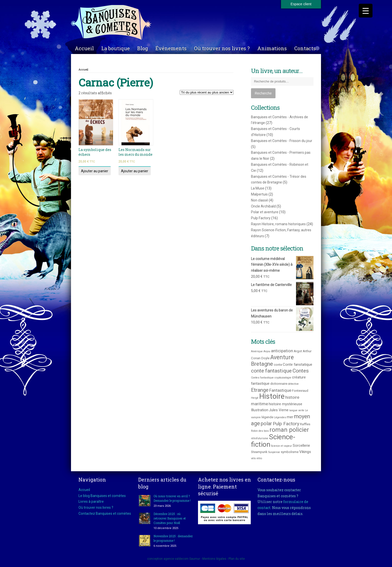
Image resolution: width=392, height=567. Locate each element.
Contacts (305, 48)
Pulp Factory (261, 218)
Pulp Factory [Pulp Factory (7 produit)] (286, 424)
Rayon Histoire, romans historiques (278, 224)
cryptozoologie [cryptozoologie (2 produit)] (283, 378)
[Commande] (207, 92)
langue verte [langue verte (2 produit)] (297, 410)
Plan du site (237, 559)
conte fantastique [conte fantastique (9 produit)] (271, 371)
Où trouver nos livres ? (222, 48)
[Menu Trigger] (366, 11)
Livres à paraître (91, 501)
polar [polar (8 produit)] (266, 423)
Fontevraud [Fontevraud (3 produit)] (300, 391)
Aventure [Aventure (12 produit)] (282, 357)
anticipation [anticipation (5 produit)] (282, 351)
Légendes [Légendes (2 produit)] (280, 417)
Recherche (263, 93)
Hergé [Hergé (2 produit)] (255, 398)
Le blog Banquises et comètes (102, 496)
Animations (272, 48)
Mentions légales (214, 559)
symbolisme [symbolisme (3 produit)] (290, 452)
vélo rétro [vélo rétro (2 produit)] (256, 458)
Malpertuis (259, 194)
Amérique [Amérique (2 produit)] (257, 351)
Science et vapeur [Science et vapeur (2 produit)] (281, 446)
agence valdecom (176, 559)
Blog (143, 48)
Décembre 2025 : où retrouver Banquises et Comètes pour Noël (170, 518)
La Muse (258, 188)
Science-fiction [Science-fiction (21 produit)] (273, 441)
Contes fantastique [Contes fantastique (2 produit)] (262, 378)
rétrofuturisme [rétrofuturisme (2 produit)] (260, 438)
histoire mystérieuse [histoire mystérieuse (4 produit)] (285, 404)
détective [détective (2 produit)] (293, 384)
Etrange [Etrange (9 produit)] (260, 390)
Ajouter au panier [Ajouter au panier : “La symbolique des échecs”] (95, 171)
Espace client (301, 4)
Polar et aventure (265, 212)
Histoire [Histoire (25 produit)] (272, 396)
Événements (171, 48)
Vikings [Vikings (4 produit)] (305, 452)
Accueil (84, 48)
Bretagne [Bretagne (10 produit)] (262, 364)
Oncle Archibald (263, 206)
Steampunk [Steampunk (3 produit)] (259, 452)
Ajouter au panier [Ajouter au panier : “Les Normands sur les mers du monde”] (135, 171)
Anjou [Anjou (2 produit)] (267, 351)
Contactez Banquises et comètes (105, 513)
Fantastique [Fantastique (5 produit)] (280, 390)
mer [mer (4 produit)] (290, 417)
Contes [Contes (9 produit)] (301, 371)
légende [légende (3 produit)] (267, 417)
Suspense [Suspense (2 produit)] (274, 452)
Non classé (259, 200)
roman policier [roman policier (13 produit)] (289, 430)
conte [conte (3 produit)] (278, 365)
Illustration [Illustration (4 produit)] (260, 410)
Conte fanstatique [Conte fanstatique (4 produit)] (297, 364)
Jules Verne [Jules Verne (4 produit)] (279, 410)
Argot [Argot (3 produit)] (298, 351)
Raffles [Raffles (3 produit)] (305, 424)
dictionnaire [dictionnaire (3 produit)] (279, 384)
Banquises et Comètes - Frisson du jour (282, 141)
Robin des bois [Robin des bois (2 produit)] (260, 431)
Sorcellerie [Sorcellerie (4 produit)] (301, 445)
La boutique (115, 48)
